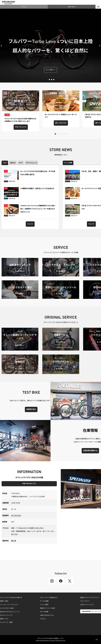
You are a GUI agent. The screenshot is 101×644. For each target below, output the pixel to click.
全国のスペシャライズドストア (90, 598)
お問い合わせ (72, 7)
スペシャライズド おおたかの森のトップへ (50, 638)
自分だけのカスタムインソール (10, 612)
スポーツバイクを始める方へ (49, 598)
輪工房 (14, 541)
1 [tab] (47, 80)
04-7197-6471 (16, 515)
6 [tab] (66, 134)
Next (99, 46)
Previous (2, 46)
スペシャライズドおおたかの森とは (11, 598)
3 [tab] (52, 80)
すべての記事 (44, 612)
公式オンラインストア (87, 605)
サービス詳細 (44, 601)
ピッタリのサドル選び (7, 608)
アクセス (24, 7)
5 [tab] (64, 134)
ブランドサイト (85, 601)
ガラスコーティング (6, 615)
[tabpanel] (50, 46)
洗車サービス (4, 619)
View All (30, 224)
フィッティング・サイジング (9, 605)
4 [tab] (54, 80)
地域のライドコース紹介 (48, 608)
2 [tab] (49, 80)
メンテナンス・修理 (6, 622)
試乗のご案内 (4, 601)
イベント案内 (44, 605)
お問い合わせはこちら (29, 484)
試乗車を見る (31, 409)
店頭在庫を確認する (90, 451)
